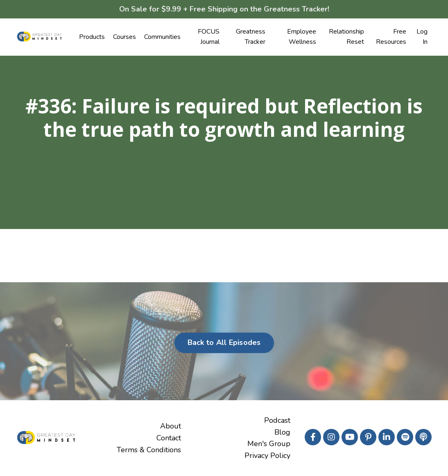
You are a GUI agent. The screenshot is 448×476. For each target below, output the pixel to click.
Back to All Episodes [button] (224, 342)
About (171, 426)
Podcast (277, 420)
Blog (282, 432)
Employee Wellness (302, 37)
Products (92, 37)
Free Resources (391, 37)
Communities (162, 37)
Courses (124, 37)
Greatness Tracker (251, 37)
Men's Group (269, 444)
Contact (169, 438)
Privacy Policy (267, 456)
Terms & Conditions (149, 450)
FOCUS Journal (209, 37)
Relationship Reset (346, 37)
